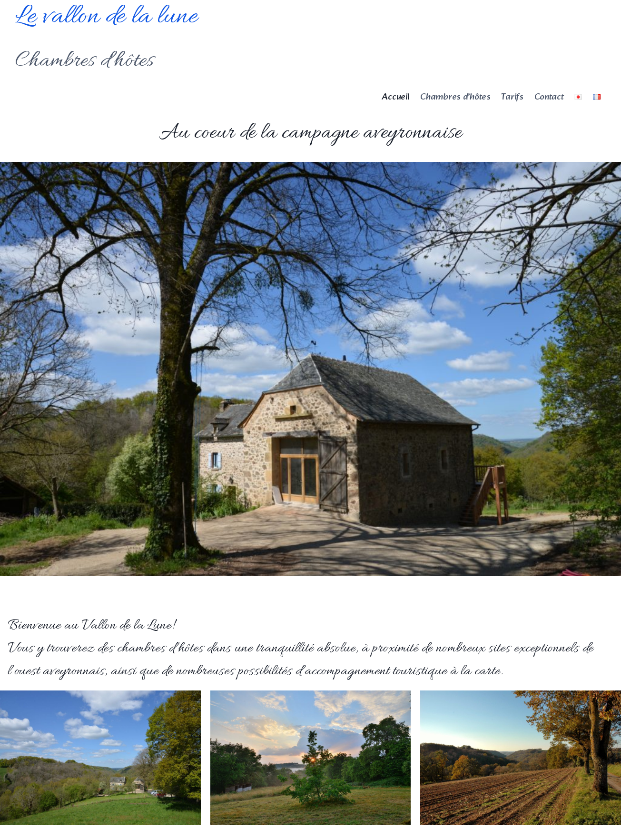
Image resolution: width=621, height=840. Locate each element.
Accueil (395, 97)
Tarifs (512, 97)
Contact (549, 97)
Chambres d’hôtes (455, 97)
